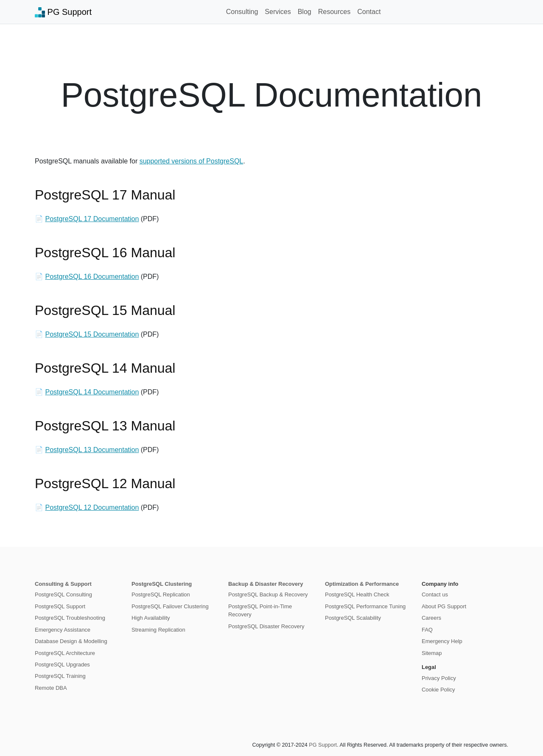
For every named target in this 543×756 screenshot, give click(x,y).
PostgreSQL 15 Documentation (92, 334)
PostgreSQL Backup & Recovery (268, 594)
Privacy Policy (439, 678)
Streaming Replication (158, 630)
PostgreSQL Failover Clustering (170, 606)
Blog (305, 12)
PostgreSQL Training (60, 676)
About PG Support (444, 606)
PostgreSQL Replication (161, 594)
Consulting (242, 12)
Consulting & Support (63, 584)
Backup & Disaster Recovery (266, 584)
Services (278, 12)
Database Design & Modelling (71, 641)
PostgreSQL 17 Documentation (92, 219)
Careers (431, 618)
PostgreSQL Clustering (162, 584)
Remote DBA (51, 688)
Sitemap (432, 653)
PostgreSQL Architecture (65, 653)
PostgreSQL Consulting (63, 594)
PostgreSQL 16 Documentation (92, 277)
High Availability (151, 618)
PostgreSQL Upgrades (62, 665)
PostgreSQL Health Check (357, 594)
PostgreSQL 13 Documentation (92, 450)
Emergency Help (442, 641)
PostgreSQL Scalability (353, 618)
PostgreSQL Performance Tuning (365, 606)
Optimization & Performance (362, 584)
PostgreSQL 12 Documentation (92, 507)
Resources (334, 12)
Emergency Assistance (63, 630)
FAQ (427, 630)
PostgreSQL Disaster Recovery (266, 626)
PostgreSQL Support (60, 606)
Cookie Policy (438, 690)
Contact (369, 12)
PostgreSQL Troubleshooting (70, 618)
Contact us (435, 594)
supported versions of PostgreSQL (192, 161)
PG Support (63, 12)
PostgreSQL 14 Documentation (92, 392)
